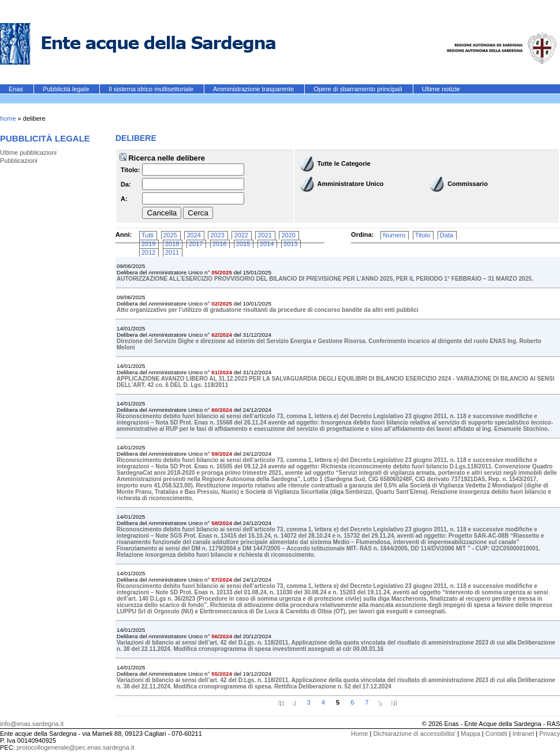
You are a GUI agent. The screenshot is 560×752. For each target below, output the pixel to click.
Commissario (468, 184)
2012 (148, 252)
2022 (241, 235)
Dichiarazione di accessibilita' (414, 734)
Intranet (523, 734)
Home (359, 734)
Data (447, 235)
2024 (193, 235)
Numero (394, 235)
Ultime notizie (441, 89)
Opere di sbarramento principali (359, 89)
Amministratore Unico (351, 184)
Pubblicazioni (19, 161)
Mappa (471, 734)
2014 (267, 244)
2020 (288, 235)
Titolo (423, 235)
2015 (243, 244)
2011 (172, 252)
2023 (217, 235)
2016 (219, 244)
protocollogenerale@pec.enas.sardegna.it (76, 747)
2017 (196, 244)
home (8, 118)
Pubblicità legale (67, 89)
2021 (264, 235)
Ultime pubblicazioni (28, 152)
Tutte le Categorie (344, 163)
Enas (17, 89)
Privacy (550, 734)
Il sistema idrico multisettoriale (152, 89)
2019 (148, 244)
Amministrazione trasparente (254, 89)
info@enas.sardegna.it (32, 724)
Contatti (496, 734)
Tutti (148, 235)
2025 (170, 235)
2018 (172, 244)
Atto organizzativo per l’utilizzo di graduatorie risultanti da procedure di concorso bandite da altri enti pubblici (268, 310)
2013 (290, 244)
